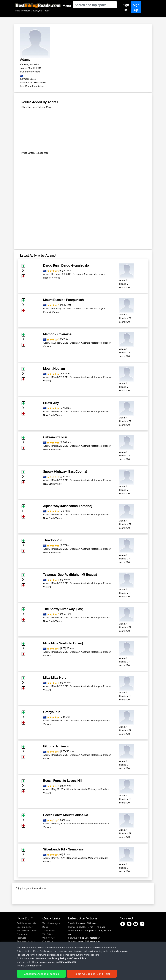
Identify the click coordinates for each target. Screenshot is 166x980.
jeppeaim (73, 957)
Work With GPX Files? (27, 947)
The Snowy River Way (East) (63, 609)
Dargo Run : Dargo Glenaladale (66, 265)
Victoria (56, 278)
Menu (67, 6)
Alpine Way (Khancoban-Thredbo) (68, 506)
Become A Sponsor (26, 957)
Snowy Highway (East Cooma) (65, 471)
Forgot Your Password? (22, 952)
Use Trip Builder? (25, 943)
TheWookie (74, 939)
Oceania (77, 274)
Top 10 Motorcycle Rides (51, 941)
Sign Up (136, 7)
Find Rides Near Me (26, 939)
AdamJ (47, 274)
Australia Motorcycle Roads (95, 343)
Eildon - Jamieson (56, 746)
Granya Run (52, 712)
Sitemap (45, 976)
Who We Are (48, 954)
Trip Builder (48, 950)
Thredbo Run (53, 540)
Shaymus (73, 954)
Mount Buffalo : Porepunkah (63, 300)
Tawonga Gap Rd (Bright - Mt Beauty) (70, 575)
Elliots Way (51, 403)
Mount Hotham (54, 368)
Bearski (72, 943)
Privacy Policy (57, 976)
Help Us (46, 961)
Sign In (126, 7)
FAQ (19, 961)
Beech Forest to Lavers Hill (63, 781)
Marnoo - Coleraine (57, 334)
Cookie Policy (72, 976)
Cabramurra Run (55, 437)
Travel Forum (49, 947)
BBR (89, 939)
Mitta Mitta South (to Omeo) (63, 643)
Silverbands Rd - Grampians (63, 849)
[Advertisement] (83, 130)
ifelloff (71, 947)
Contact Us (48, 957)
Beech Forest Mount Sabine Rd (66, 815)
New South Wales (52, 415)
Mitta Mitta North (55, 678)
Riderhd (72, 961)
